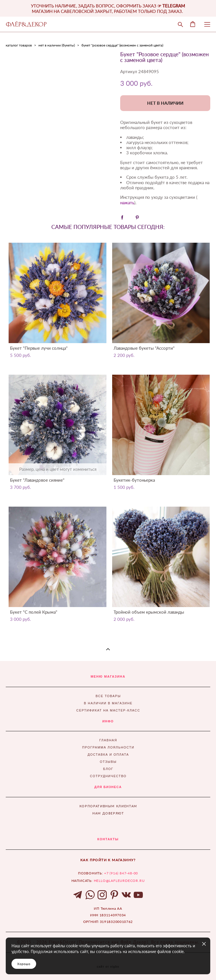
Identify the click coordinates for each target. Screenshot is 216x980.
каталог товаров (19, 45)
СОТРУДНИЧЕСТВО (108, 776)
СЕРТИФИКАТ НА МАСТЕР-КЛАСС (108, 710)
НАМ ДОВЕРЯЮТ (108, 813)
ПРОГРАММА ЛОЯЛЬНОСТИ (108, 747)
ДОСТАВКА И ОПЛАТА (108, 755)
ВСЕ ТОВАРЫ (108, 696)
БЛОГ (108, 769)
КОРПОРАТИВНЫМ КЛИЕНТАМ (108, 806)
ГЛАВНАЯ (108, 740)
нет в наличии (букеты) (57, 45)
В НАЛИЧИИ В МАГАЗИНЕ (108, 703)
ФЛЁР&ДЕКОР (26, 24)
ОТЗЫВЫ (108, 762)
